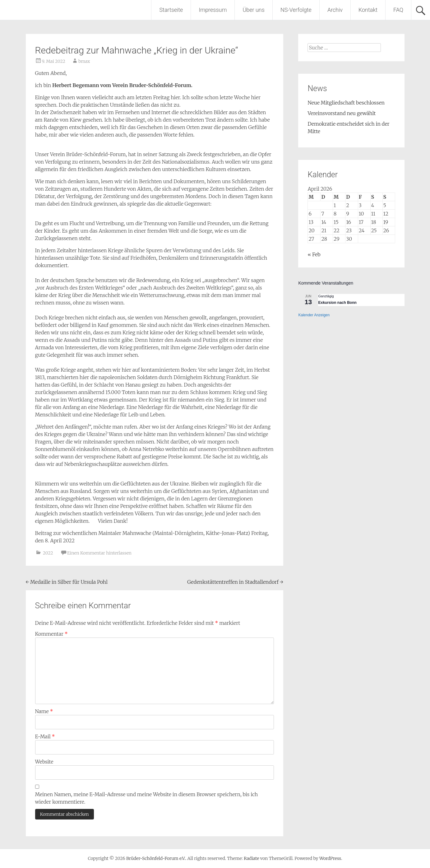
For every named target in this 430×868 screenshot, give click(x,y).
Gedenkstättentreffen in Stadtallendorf (235, 582)
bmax (84, 61)
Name (44, 711)
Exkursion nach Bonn (337, 303)
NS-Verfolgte (296, 10)
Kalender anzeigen (314, 315)
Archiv (335, 10)
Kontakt (368, 10)
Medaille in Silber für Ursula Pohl (67, 582)
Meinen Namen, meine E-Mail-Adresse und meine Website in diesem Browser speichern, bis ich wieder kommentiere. (147, 798)
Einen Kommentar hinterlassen (99, 553)
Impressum (213, 10)
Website (44, 762)
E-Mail (45, 736)
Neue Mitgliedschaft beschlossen (346, 103)
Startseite (171, 10)
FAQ (398, 10)
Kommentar (51, 634)
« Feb (314, 254)
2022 (48, 553)
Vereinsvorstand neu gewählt (342, 113)
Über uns (253, 10)
